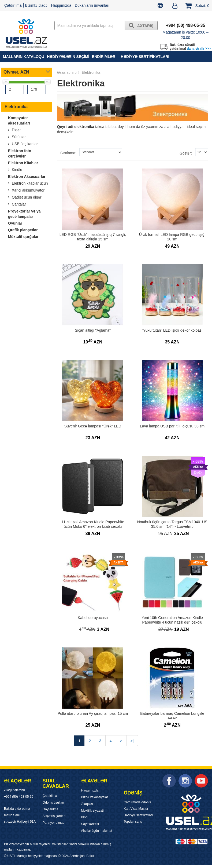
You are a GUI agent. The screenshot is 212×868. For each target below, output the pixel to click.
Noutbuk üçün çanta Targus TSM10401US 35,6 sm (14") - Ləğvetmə (172, 524)
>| (132, 741)
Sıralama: (68, 153)
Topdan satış (133, 822)
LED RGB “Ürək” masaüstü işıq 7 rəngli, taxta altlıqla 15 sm (93, 237)
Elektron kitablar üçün (29, 183)
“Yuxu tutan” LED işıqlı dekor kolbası (172, 330)
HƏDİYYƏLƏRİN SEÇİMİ (68, 57)
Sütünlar (18, 137)
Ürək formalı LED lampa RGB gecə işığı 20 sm (172, 237)
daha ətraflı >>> (199, 49)
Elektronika (16, 107)
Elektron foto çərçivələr (20, 153)
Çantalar (18, 204)
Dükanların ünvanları (92, 5)
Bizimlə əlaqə (36, 5)
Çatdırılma (13, 5)
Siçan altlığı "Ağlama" (93, 330)
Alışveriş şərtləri (54, 816)
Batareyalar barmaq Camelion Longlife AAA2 (172, 716)
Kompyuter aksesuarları (19, 120)
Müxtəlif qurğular (23, 237)
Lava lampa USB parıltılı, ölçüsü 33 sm (172, 426)
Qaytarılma (51, 809)
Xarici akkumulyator (28, 190)
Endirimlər (104, 57)
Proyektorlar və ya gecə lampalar (24, 214)
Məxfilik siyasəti (92, 811)
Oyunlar (15, 223)
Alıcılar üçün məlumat (97, 831)
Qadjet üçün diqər (26, 197)
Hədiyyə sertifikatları (145, 57)
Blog (84, 817)
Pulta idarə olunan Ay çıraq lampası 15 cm (93, 713)
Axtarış (141, 25)
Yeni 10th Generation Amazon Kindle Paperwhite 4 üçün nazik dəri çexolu (172, 620)
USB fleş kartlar (24, 144)
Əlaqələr (87, 804)
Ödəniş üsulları (53, 803)
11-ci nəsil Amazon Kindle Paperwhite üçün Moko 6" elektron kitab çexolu (93, 524)
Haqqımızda (61, 5)
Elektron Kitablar (23, 163)
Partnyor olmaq (53, 823)
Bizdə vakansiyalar (95, 797)
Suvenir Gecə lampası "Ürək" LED (93, 426)
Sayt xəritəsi (90, 824)
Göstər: (186, 153)
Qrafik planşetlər (23, 230)
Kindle (16, 170)
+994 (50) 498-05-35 (19, 797)
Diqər (16, 130)
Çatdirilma (50, 796)
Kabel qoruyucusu (93, 618)
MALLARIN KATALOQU (24, 57)
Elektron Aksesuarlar (27, 177)
